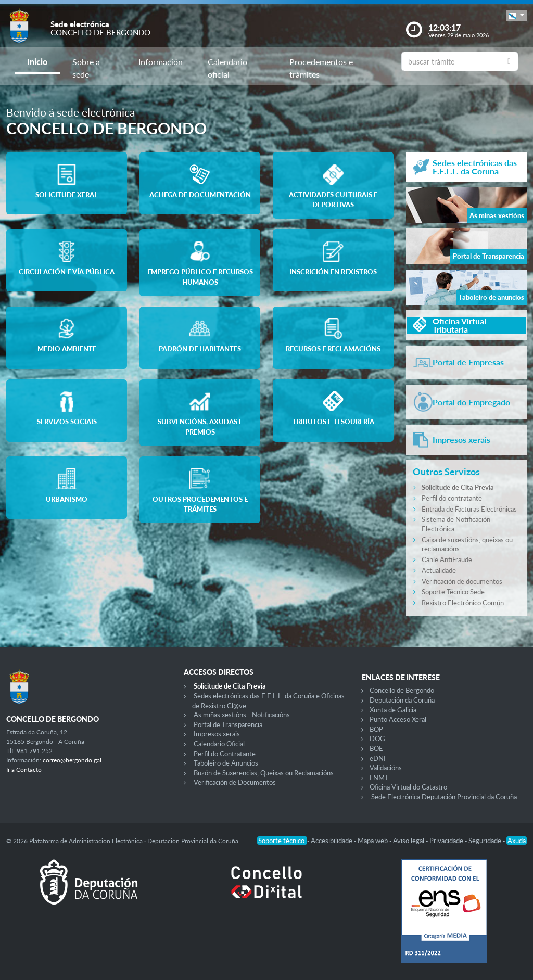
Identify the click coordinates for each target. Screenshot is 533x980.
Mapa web (373, 841)
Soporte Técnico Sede (453, 592)
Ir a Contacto (24, 769)
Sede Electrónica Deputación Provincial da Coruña (444, 797)
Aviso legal (409, 841)
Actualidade (439, 570)
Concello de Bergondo (402, 690)
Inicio (37, 62)
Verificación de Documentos (235, 782)
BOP (376, 729)
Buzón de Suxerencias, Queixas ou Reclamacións (264, 773)
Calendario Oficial (219, 744)
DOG (377, 739)
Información (161, 62)
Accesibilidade (332, 841)
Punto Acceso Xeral (398, 719)
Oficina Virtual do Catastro (408, 787)
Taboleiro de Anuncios (226, 763)
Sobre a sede (86, 68)
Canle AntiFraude (447, 559)
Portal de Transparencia (228, 724)
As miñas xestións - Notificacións (242, 715)
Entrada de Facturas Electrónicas (469, 509)
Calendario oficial (227, 68)
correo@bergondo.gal (72, 760)
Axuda (517, 841)
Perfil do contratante (452, 498)
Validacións (386, 768)
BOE (376, 748)
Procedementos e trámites (321, 68)
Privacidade (447, 841)
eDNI (378, 758)
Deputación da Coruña (402, 700)
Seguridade (486, 841)
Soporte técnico (282, 841)
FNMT (379, 778)
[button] (516, 16)
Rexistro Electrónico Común (463, 603)
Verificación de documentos (462, 581)
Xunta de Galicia (393, 710)
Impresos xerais (217, 734)
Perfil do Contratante (225, 754)
